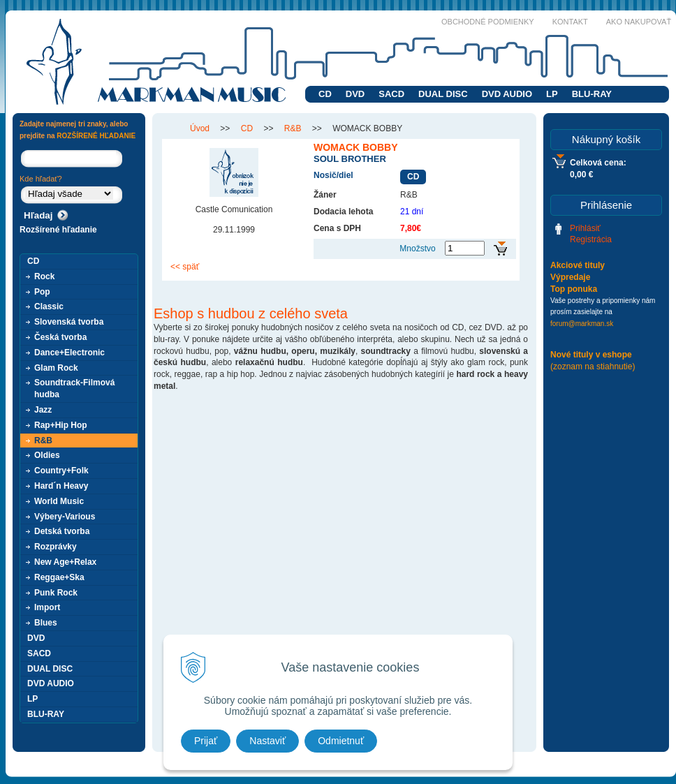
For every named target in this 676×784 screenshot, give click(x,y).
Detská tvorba (62, 531)
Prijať (206, 741)
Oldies (47, 455)
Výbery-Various (65, 517)
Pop (42, 292)
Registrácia (591, 239)
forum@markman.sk (582, 324)
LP (552, 94)
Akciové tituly (578, 265)
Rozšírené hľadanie (58, 230)
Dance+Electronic (69, 353)
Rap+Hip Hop (61, 425)
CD (325, 94)
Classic (49, 306)
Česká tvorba (60, 337)
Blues (46, 623)
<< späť (185, 267)
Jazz (43, 410)
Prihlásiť (585, 228)
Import (47, 607)
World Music (59, 501)
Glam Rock (56, 368)
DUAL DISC (443, 94)
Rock (44, 276)
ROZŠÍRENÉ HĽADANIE (96, 136)
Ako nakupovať (639, 22)
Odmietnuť (341, 741)
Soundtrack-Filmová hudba (74, 389)
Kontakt (570, 22)
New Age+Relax (65, 562)
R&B (43, 441)
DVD (355, 94)
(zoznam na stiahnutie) (593, 367)
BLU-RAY (592, 94)
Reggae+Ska (59, 577)
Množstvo (417, 249)
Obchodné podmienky (488, 22)
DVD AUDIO (507, 94)
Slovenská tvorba (69, 322)
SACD (391, 94)
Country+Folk (61, 471)
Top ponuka (574, 289)
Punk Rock (56, 593)
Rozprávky (56, 547)
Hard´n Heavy (61, 486)
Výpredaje (570, 277)
